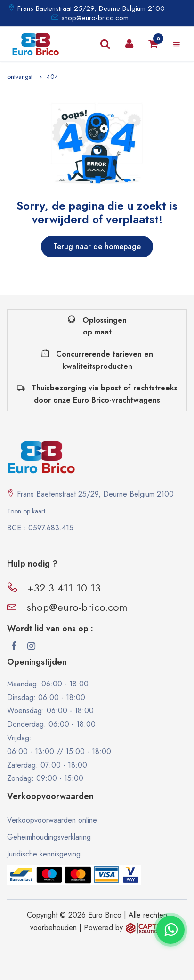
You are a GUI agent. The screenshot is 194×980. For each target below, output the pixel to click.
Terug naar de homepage (97, 246)
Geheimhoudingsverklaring (49, 837)
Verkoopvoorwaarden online (52, 820)
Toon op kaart (26, 511)
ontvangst (20, 77)
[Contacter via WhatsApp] (170, 930)
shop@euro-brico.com (95, 18)
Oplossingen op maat (97, 326)
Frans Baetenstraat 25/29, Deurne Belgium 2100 (90, 8)
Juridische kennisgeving (44, 854)
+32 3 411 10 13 (64, 588)
